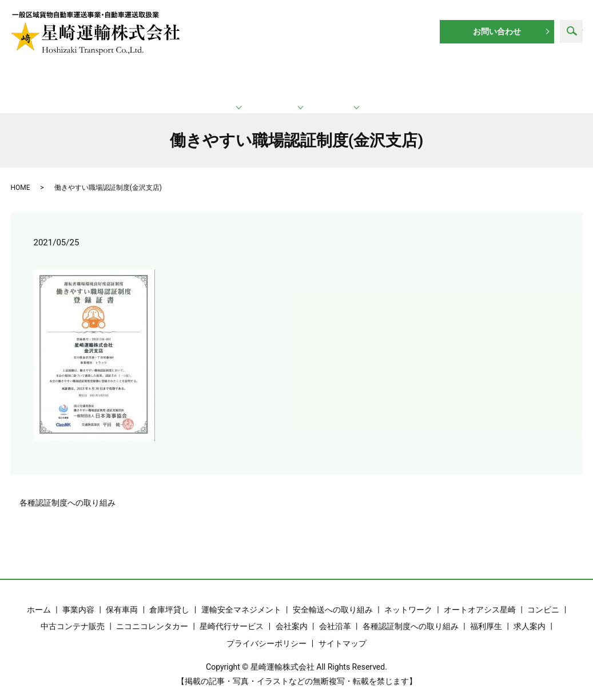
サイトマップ (343, 631)
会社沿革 (335, 614)
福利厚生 (486, 614)
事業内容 (78, 597)
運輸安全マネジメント (241, 597)
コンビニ (543, 597)
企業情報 (414, 80)
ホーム (67, 80)
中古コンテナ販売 (73, 614)
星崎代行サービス (232, 614)
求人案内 (522, 80)
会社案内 (292, 614)
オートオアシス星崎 (480, 597)
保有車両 (122, 597)
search (571, 31)
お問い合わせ (497, 31)
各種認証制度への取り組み (67, 490)
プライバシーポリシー (266, 631)
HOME (21, 175)
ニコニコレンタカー (152, 614)
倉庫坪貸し (169, 597)
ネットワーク (299, 80)
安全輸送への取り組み (333, 597)
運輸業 (177, 80)
